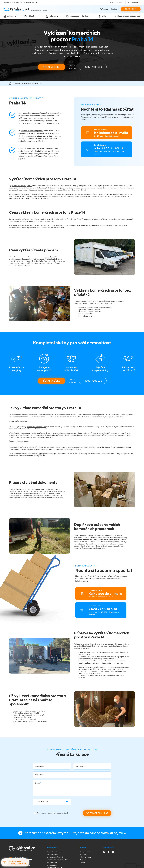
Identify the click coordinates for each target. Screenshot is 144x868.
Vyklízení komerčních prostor (57, 860)
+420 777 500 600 (116, 2)
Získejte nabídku (85, 852)
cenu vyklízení (50, 257)
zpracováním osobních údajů (58, 813)
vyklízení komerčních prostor (45, 113)
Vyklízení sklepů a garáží (55, 857)
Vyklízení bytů (52, 865)
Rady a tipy (84, 860)
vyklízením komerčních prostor (21, 186)
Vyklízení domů (52, 862)
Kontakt (114, 9)
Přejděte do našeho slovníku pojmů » (99, 833)
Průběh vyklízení (85, 857)
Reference (104, 9)
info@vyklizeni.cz (134, 2)
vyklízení (62, 491)
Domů (10, 83)
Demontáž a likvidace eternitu (57, 852)
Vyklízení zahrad (52, 854)
